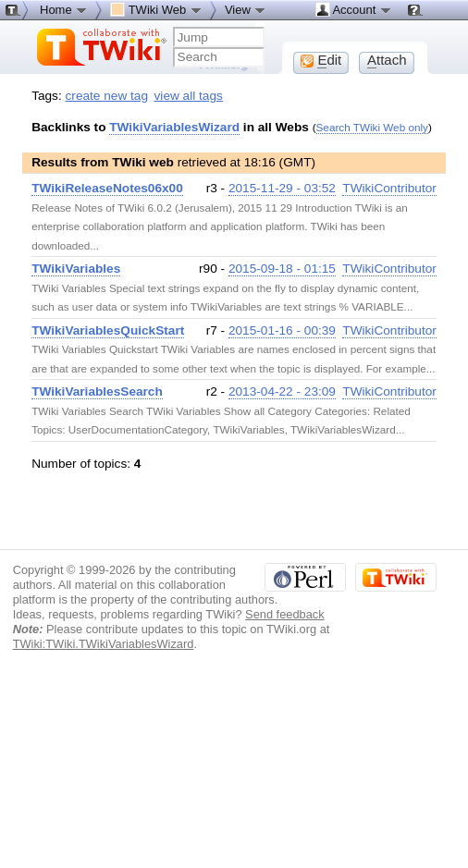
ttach (387, 60)
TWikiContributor (389, 188)
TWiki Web (156, 9)
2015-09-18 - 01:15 (282, 269)
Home (64, 9)
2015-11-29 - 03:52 (282, 188)
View (246, 9)
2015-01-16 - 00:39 (282, 330)
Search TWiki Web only (372, 127)
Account (354, 9)
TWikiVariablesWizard (174, 127)
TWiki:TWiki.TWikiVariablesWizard (104, 644)
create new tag (107, 96)
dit (321, 60)
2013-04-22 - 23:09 (282, 391)
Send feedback (285, 614)
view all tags (189, 96)
